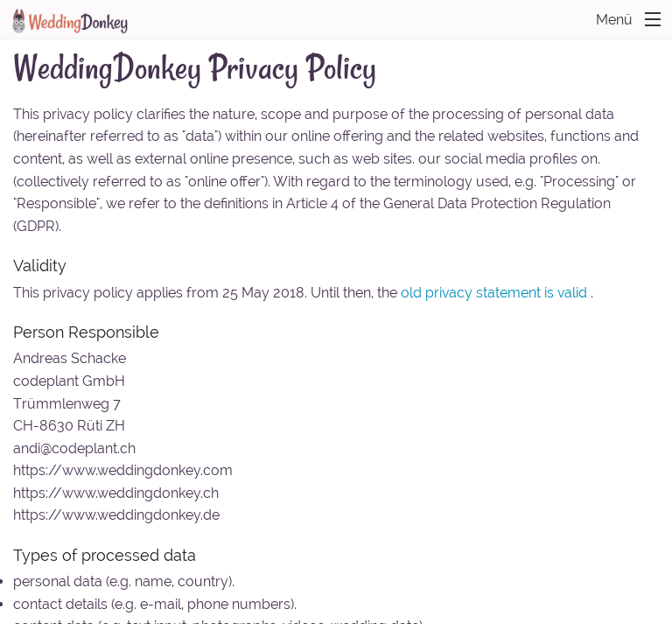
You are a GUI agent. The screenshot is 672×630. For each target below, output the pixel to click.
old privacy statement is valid (494, 293)
